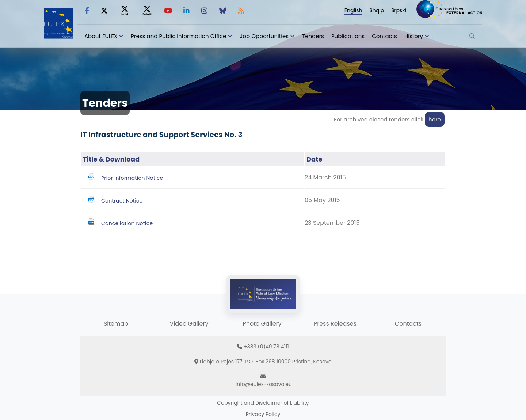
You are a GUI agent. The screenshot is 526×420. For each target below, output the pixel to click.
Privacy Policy (263, 414)
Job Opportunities (264, 36)
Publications (348, 36)
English (353, 10)
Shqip (377, 10)
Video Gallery (189, 324)
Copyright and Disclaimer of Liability (263, 403)
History (414, 36)
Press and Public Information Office (178, 36)
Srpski (399, 10)
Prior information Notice (132, 178)
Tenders (313, 36)
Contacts (384, 36)
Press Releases (335, 324)
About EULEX (101, 36)
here (435, 119)
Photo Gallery (262, 324)
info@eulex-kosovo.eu (264, 384)
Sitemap (116, 324)
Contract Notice (122, 201)
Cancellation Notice (127, 223)
